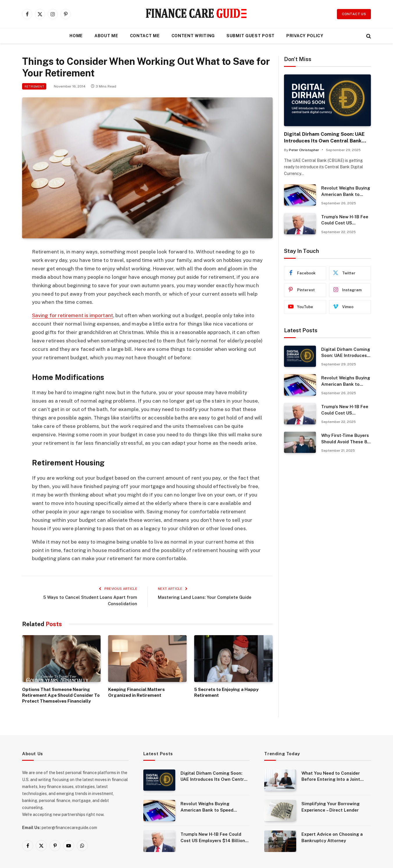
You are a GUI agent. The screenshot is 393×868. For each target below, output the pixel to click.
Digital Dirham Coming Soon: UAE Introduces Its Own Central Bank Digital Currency (324, 138)
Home (76, 36)
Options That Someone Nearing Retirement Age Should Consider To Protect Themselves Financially (61, 695)
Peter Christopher (304, 150)
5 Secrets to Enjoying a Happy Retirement (226, 692)
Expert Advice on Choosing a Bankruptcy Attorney (332, 837)
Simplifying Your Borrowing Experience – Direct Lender (331, 807)
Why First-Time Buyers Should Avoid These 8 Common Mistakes (345, 439)
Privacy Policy (305, 36)
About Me (106, 36)
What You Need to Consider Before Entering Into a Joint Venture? (331, 777)
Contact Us (354, 14)
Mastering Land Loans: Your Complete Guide (205, 597)
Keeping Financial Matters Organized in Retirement (136, 692)
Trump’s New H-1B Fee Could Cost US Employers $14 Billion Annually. (345, 220)
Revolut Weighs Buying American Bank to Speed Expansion (346, 191)
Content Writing (193, 36)
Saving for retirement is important (73, 315)
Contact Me (145, 36)
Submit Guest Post (251, 36)
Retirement (34, 86)
